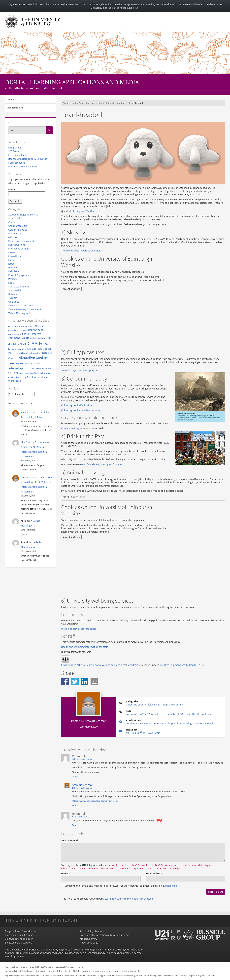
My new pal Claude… (20, 155)
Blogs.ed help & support (18, 943)
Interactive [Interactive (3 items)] (36, 353)
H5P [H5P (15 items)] (11, 353)
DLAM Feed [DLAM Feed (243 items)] (37, 343)
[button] (65, 682)
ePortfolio (14, 237)
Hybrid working (17, 245)
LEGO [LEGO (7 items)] (35, 368)
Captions (13, 222)
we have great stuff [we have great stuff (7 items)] (38, 377)
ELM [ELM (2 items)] (28, 349)
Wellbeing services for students (79, 629)
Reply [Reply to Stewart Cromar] (75, 805)
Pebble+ (13, 267)
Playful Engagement (19, 275)
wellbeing (208, 714)
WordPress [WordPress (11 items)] (15, 381)
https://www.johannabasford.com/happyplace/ (95, 801)
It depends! (15, 147)
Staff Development (19, 286)
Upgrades (14, 302)
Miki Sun (26, 442)
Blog (84, 464)
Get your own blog (75, 967)
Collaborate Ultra (18, 226)
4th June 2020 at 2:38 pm (81, 817)
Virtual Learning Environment (25, 309)
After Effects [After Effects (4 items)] (36, 326)
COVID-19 (147, 714)
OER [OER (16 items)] (11, 373)
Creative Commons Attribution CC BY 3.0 (182, 665)
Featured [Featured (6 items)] (41, 349)
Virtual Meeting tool (19, 313)
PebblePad (14, 271)
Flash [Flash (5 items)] (49, 349)
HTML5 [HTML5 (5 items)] (17, 353)
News (11, 264)
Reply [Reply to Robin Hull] (75, 777)
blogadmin (132, 665)
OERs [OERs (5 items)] (16, 373)
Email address (154, 873)
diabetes (158, 714)
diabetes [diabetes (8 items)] (34, 338)
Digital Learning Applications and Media (72, 83)
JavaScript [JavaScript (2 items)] (28, 369)
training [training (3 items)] (16, 377)
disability (170, 714)
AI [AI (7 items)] (42, 326)
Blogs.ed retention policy (19, 939)
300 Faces (14, 151)
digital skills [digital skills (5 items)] (45, 338)
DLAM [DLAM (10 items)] (23, 344)
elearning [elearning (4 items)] (22, 349)
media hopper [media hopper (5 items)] (45, 369)
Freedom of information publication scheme (105, 935)
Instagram (79, 211)
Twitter (90, 211)
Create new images (72, 428)
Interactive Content (19, 248)
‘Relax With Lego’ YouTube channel (81, 250)
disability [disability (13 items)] (14, 344)
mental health (193, 714)
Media (12, 260)
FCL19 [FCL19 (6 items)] (33, 349)
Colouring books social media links (81, 410)
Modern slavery (88, 939)
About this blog (15, 108)
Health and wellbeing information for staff (84, 647)
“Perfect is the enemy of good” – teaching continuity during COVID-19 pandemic (170, 723)
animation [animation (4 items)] (13, 330)
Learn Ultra (15, 256)
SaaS (11, 283)
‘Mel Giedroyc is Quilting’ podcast (80, 370)
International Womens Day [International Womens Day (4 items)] (28, 364)
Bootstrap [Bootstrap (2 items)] (22, 330)
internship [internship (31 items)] (16, 368)
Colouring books (18, 230)
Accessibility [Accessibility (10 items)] (15, 326)
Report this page (89, 943)
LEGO (180, 714)
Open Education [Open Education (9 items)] (42, 373)
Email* (27, 192)
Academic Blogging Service (23, 214)
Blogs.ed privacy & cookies (20, 935)
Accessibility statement (93, 931)
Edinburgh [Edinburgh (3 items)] (13, 349)
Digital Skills (15, 233)
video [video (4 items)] (22, 377)
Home (11, 99)
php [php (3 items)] (10, 377)
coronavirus (133, 714)
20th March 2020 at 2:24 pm (82, 788)
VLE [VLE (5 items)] (26, 377)
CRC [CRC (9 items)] (29, 334)
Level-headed (69, 665)
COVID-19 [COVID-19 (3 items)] (22, 334)
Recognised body (95, 953)
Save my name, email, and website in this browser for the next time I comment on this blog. (120, 886)
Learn (12, 252)
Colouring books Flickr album (78, 405)
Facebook (94, 464)
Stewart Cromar (30, 412)
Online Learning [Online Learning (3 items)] (26, 373)
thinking (13, 294)
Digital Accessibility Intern (23, 166)
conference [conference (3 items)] (13, 334)
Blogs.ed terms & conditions (21, 931)
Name (65, 873)
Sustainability (16, 290)
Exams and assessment (21, 241)
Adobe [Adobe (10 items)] (26, 326)
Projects (13, 279)
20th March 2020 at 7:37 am (82, 759)
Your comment (70, 840)
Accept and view (71, 289)
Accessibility (15, 218)
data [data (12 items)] (27, 338)
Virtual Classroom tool (21, 305)
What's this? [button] (172, 886)
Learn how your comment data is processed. (129, 899)
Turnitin (13, 298)
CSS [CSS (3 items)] (22, 338)
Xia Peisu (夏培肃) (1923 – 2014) (144, 733)
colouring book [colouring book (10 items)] (35, 330)
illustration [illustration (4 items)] (26, 353)
